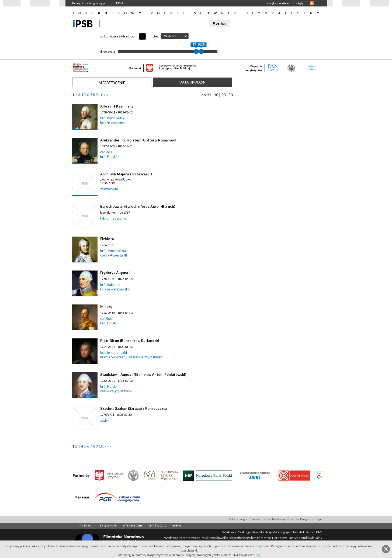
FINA (120, 3)
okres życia (107, 52)
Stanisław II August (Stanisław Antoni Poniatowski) (143, 375)
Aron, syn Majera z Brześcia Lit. (127, 174)
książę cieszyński (113, 123)
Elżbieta (107, 239)
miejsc (177, 525)
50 (231, 95)
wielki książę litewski (116, 391)
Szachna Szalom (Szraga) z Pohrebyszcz (134, 408)
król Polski (108, 157)
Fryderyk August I (115, 273)
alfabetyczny (133, 525)
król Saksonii (110, 285)
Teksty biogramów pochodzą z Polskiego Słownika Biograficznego (275, 519)
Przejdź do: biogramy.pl (89, 3)
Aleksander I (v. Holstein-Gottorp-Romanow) (138, 140)
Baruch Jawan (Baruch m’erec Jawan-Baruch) (138, 206)
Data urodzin (192, 82)
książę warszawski (115, 289)
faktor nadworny (113, 218)
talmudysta (109, 189)
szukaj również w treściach (118, 36)
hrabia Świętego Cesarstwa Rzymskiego (131, 357)
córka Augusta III (114, 255)
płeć (155, 36)
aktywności (109, 525)
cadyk (105, 420)
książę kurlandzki (114, 352)
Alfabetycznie (112, 83)
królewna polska (113, 251)
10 (101, 95)
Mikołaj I (107, 307)
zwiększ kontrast (279, 3)
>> (109, 95)
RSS (312, 3)
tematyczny (157, 525)
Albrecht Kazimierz (117, 106)
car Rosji (107, 152)
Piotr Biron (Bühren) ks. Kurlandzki (130, 341)
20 (223, 95)
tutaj (257, 555)
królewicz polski (113, 118)
